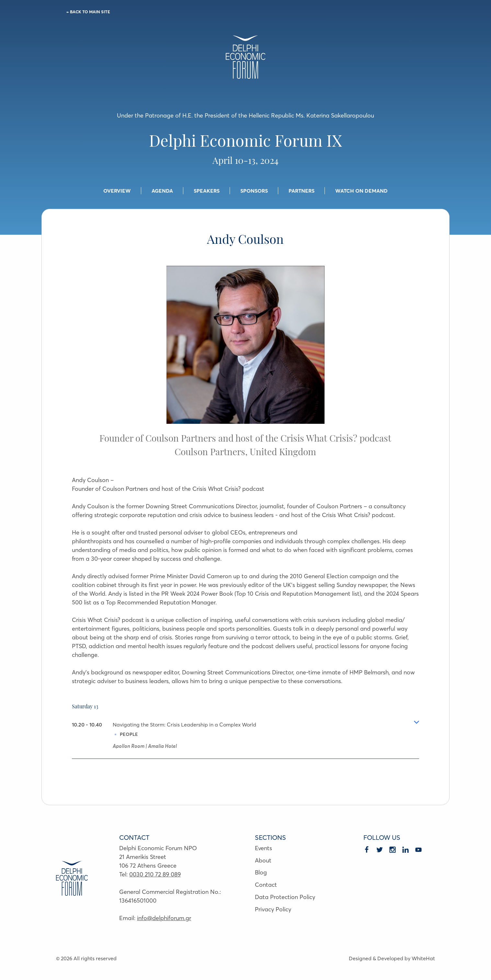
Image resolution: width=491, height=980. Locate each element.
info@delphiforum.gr (164, 918)
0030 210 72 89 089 (155, 874)
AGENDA (162, 191)
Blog (261, 872)
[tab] (246, 740)
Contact (266, 885)
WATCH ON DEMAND (361, 191)
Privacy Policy (273, 909)
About (263, 860)
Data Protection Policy (285, 897)
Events (263, 848)
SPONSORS (254, 191)
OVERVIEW (117, 191)
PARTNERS (302, 191)
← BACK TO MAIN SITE (88, 12)
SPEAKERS (207, 191)
